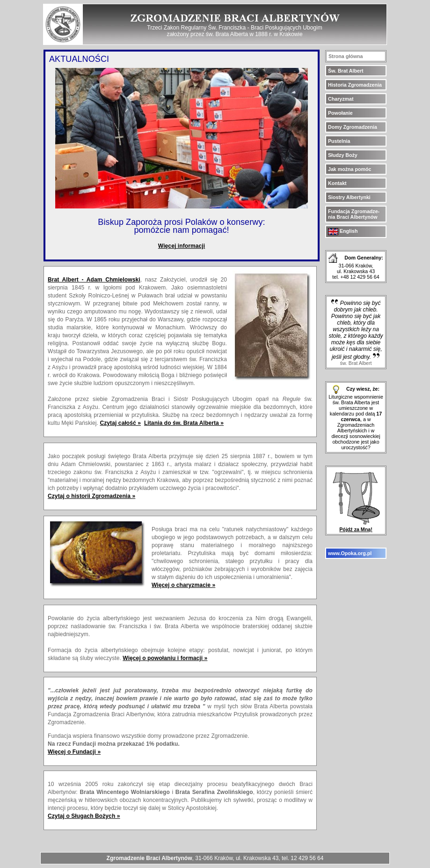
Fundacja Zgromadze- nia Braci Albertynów (354, 214)
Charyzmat (341, 99)
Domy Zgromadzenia (353, 127)
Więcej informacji (182, 246)
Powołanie (340, 113)
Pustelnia (339, 141)
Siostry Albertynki (349, 197)
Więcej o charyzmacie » (183, 585)
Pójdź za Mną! (356, 527)
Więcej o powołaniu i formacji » (165, 658)
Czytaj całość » (120, 423)
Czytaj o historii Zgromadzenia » (91, 496)
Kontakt (337, 183)
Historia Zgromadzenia (355, 85)
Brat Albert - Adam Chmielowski (94, 280)
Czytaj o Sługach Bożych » (84, 816)
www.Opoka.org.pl (350, 553)
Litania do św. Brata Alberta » (184, 423)
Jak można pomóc (350, 169)
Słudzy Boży (343, 155)
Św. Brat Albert (346, 71)
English (343, 231)
